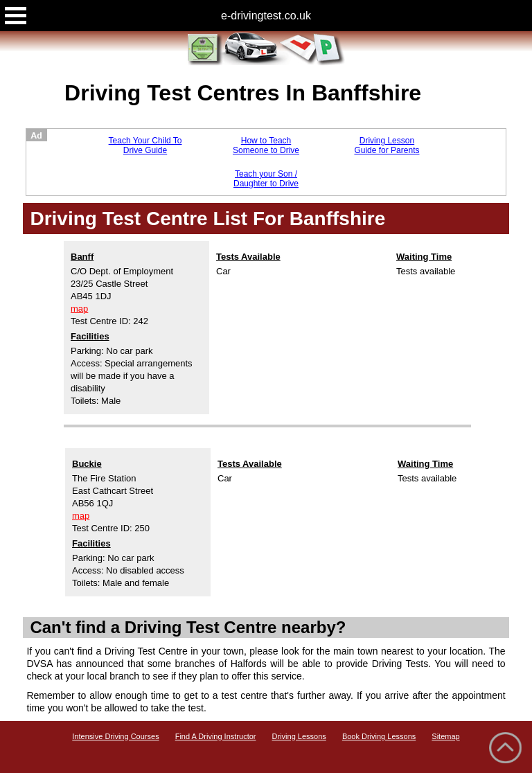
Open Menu (16, 16)
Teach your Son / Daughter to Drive (266, 179)
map (79, 309)
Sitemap (445, 736)
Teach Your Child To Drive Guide (145, 145)
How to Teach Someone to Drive (266, 145)
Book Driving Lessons (379, 736)
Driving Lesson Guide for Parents (387, 145)
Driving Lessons (299, 736)
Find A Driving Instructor (216, 736)
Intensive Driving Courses (115, 736)
